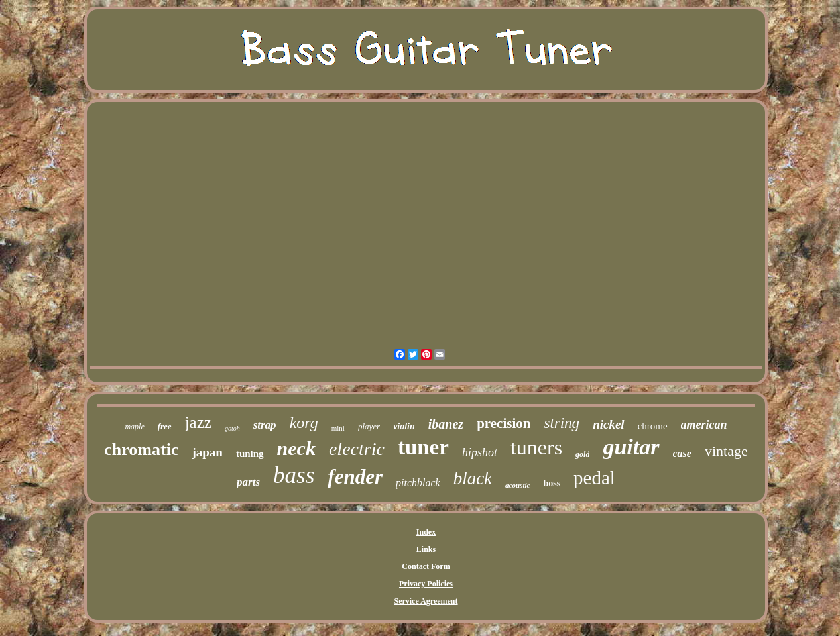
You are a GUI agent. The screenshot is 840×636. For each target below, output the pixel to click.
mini (338, 428)
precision (504, 423)
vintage (726, 451)
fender (355, 477)
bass (294, 475)
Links (426, 549)
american (704, 425)
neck (296, 448)
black (473, 478)
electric (357, 449)
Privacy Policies (426, 584)
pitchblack (418, 483)
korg (304, 423)
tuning (250, 454)
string (562, 423)
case (682, 453)
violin (404, 426)
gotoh (232, 428)
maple (134, 427)
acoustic (517, 485)
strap (265, 425)
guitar (631, 447)
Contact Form (426, 566)
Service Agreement (426, 601)
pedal (594, 478)
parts (248, 482)
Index (426, 532)
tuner (423, 447)
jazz (198, 422)
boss (552, 483)
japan (207, 452)
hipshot (480, 452)
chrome (653, 426)
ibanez (446, 424)
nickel (609, 424)
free (165, 426)
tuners (536, 447)
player (369, 426)
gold (582, 454)
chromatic (141, 450)
